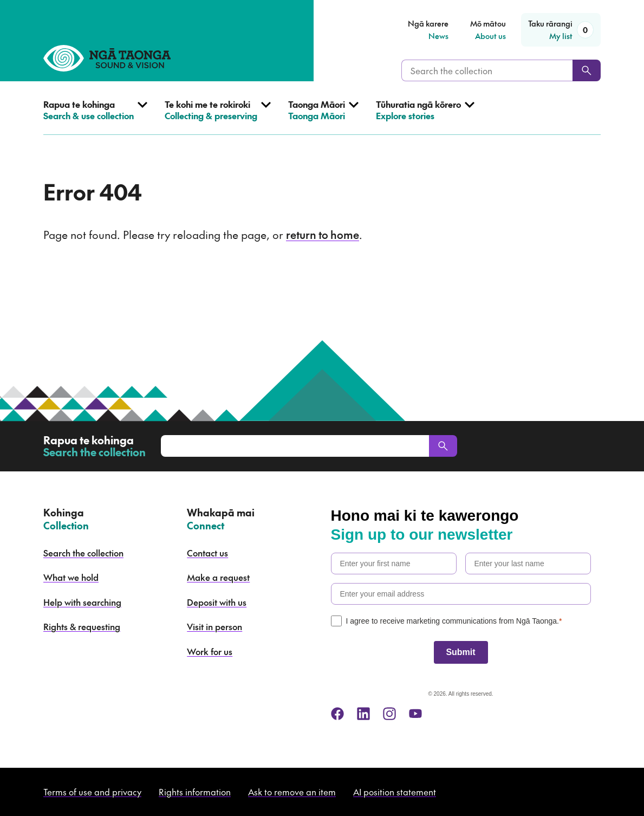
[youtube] (415, 714)
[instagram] (389, 714)
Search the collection (83, 553)
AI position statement (395, 792)
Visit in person (214, 626)
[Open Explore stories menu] (425, 117)
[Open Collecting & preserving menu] (218, 117)
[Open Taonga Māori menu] (323, 117)
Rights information (195, 792)
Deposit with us (217, 602)
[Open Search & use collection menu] (95, 117)
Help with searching (82, 602)
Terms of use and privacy (92, 792)
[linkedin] (363, 714)
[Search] (587, 70)
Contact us (207, 553)
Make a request (218, 577)
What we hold (71, 577)
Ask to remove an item (292, 792)
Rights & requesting (82, 626)
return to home (323, 235)
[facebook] (337, 714)
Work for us (210, 651)
